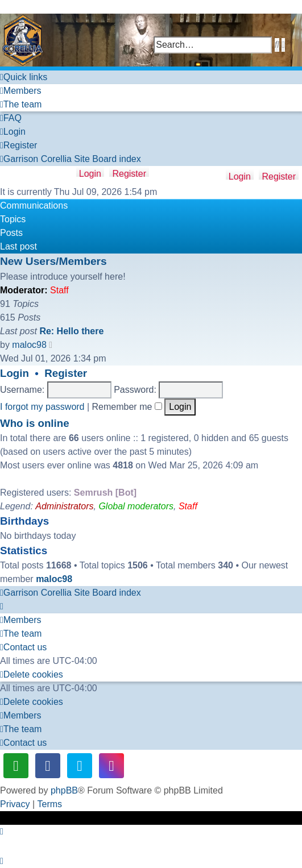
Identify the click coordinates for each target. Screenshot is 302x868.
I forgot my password (42, 407)
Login (240, 176)
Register (279, 176)
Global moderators (136, 506)
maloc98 (29, 345)
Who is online (35, 423)
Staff (59, 290)
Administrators (64, 506)
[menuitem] (21, 91)
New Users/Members (53, 261)
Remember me (127, 407)
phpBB (64, 790)
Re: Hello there (71, 331)
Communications (34, 205)
